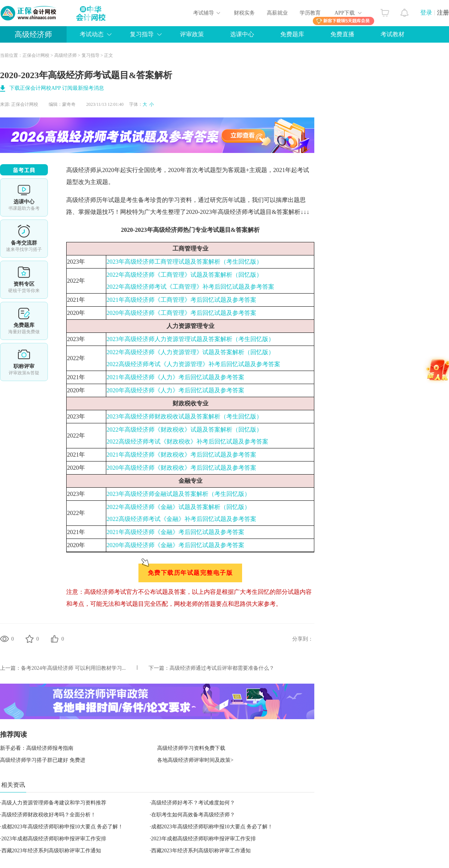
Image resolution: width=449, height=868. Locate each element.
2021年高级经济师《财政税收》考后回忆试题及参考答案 (181, 455)
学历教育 (310, 13)
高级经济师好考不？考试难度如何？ (193, 803)
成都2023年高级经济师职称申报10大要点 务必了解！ (62, 827)
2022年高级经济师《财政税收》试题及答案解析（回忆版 (181, 430)
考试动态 (92, 34)
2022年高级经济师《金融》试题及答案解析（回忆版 (175, 507)
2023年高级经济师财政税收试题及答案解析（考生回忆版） (184, 416)
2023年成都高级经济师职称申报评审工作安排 (54, 839)
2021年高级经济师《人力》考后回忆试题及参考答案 (175, 377)
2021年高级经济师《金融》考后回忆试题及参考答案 (175, 532)
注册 (443, 13)
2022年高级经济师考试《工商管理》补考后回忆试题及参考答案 (190, 287)
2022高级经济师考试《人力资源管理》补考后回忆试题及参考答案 (193, 364)
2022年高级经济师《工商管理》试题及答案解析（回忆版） (184, 275)
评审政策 (192, 34)
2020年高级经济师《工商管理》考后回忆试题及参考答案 (181, 313)
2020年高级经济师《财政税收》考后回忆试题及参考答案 (181, 468)
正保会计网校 (36, 55)
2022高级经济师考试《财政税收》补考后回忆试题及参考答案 (187, 441)
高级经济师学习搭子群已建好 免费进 (43, 760)
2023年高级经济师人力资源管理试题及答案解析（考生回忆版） (190, 339)
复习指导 (142, 34)
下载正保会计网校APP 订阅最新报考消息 (57, 88)
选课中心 (242, 34)
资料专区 (24, 280)
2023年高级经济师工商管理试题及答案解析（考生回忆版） (184, 262)
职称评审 (24, 362)
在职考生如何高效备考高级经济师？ (193, 815)
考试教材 (393, 34)
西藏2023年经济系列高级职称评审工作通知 (51, 851)
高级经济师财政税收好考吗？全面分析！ (49, 815)
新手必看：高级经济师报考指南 (37, 748)
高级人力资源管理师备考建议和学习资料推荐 (54, 803)
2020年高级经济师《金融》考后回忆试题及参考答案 (175, 545)
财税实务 (244, 13)
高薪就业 (277, 13)
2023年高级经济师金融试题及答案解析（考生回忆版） (178, 494)
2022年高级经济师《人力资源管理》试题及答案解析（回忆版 (187, 352)
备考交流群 (24, 239)
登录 (426, 13)
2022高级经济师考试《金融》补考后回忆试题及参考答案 (181, 519)
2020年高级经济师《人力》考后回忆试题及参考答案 (175, 390)
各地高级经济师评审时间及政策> (195, 760)
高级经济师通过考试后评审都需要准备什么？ (222, 668)
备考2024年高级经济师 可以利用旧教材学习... (73, 668)
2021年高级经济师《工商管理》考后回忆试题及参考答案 (181, 300)
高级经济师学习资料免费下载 (191, 748)
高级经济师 (33, 34)
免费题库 (292, 34)
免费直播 (342, 34)
